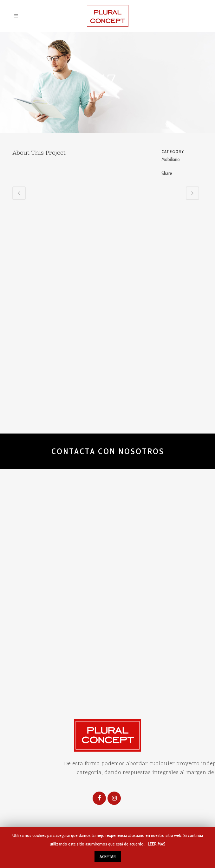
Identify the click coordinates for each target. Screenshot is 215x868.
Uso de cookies (121, 645)
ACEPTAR (108, 857)
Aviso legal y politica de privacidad (55, 645)
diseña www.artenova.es (173, 645)
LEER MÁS (157, 844)
